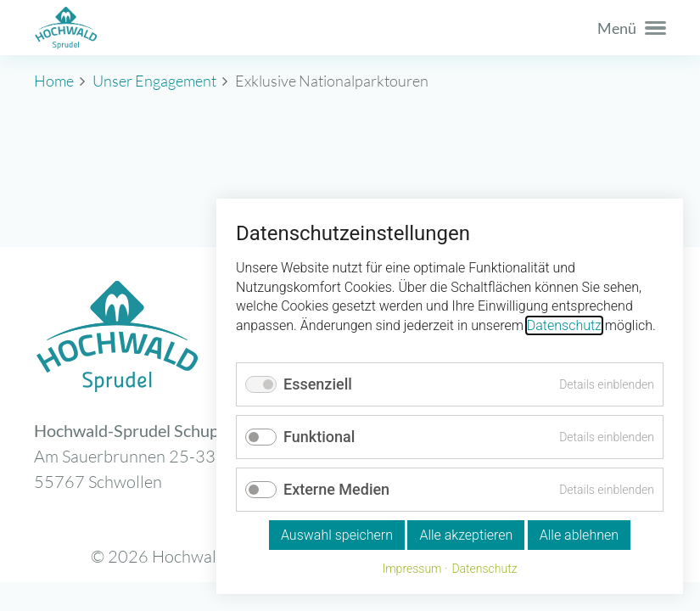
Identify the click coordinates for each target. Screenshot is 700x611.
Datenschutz (564, 325)
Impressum (412, 569)
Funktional (319, 437)
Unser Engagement (154, 81)
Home (54, 81)
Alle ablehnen (579, 535)
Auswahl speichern (337, 535)
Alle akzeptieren (466, 535)
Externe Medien (336, 489)
